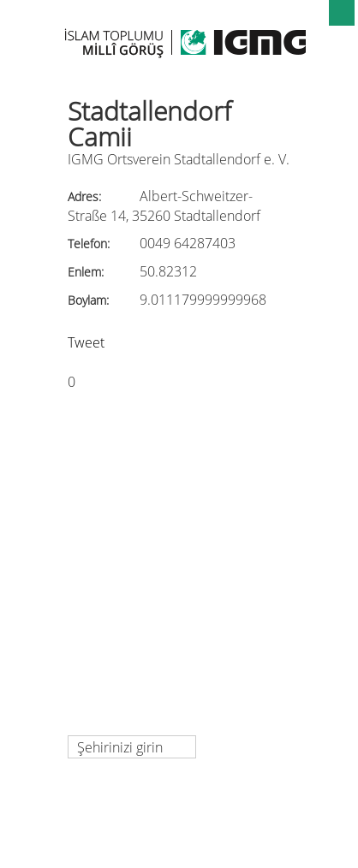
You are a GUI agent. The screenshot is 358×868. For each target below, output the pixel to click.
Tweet (86, 342)
